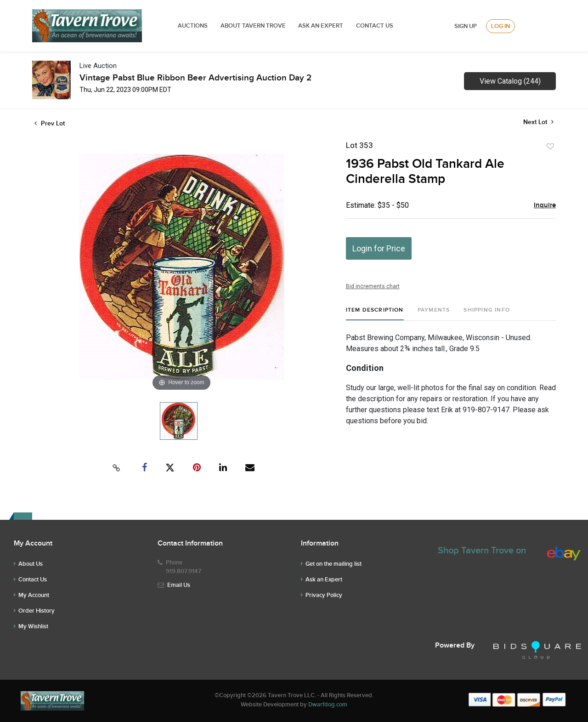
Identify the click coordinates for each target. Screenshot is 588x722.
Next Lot (538, 122)
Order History (37, 611)
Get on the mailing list (334, 564)
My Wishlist (33, 626)
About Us (31, 564)
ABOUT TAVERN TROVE (254, 26)
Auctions (193, 26)
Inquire (545, 205)
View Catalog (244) (510, 81)
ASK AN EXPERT (321, 26)
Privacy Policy (324, 595)
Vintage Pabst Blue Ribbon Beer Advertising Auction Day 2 (195, 78)
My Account (34, 595)
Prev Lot (50, 123)
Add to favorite (550, 147)
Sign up (466, 26)
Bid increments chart (373, 286)
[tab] (375, 314)
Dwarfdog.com (328, 705)
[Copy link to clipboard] (117, 468)
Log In (500, 26)
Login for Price (379, 248)
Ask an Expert (324, 580)
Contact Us (375, 26)
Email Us (179, 585)
